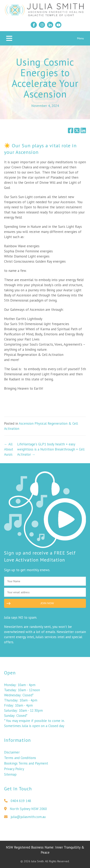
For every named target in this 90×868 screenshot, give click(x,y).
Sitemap (10, 776)
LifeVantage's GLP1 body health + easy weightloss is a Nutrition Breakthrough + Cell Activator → (51, 449)
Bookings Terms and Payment (26, 765)
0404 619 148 (18, 802)
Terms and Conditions (20, 759)
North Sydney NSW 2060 (25, 810)
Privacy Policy (14, 770)
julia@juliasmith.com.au (25, 818)
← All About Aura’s (9, 449)
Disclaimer (12, 754)
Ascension (26, 423)
